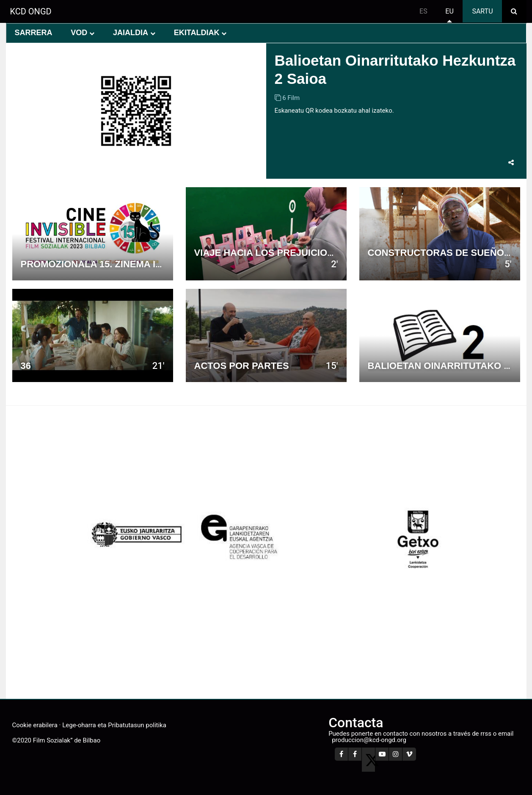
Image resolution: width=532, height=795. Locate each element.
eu (449, 11)
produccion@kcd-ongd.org (369, 740)
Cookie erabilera (35, 725)
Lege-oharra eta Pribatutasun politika (114, 725)
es (423, 11)
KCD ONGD (31, 11)
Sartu (482, 11)
